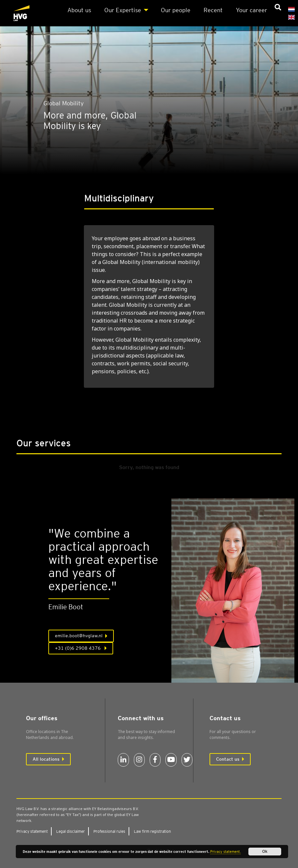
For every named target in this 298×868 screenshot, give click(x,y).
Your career (251, 10)
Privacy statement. (225, 852)
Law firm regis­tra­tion (152, 831)
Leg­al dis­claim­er (71, 831)
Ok (265, 852)
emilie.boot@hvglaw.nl (79, 636)
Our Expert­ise (123, 10)
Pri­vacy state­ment (32, 831)
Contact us (228, 759)
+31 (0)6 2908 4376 (78, 648)
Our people (176, 10)
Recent (213, 10)
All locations (46, 759)
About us (79, 10)
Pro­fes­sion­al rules (109, 831)
